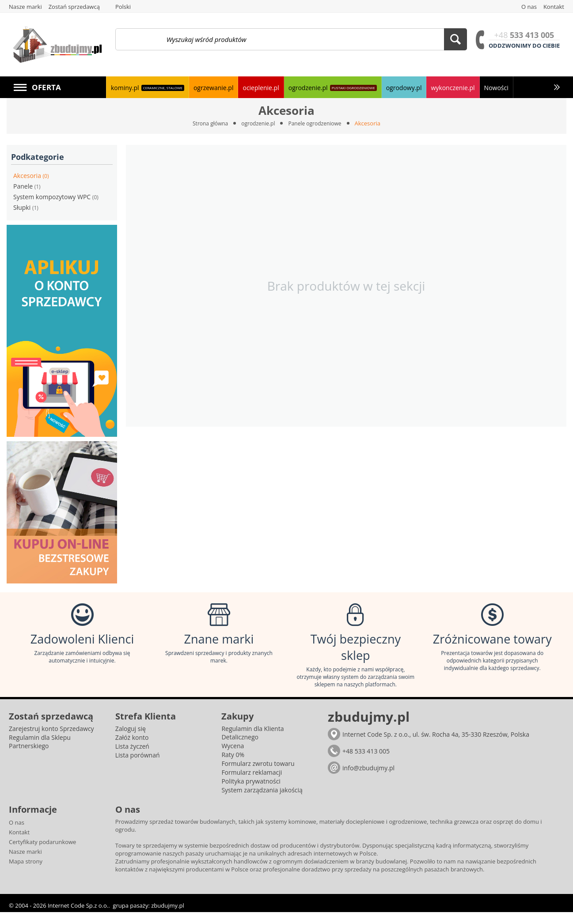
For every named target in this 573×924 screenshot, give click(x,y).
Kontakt (19, 844)
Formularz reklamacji (252, 784)
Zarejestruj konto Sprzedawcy (51, 740)
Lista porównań (138, 767)
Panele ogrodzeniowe (318, 123)
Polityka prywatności (251, 793)
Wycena (233, 758)
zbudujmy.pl (167, 917)
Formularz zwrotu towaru (258, 775)
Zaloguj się (131, 740)
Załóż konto (132, 749)
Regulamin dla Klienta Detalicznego (252, 745)
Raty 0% (233, 767)
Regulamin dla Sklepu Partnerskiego (40, 754)
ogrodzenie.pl (257, 123)
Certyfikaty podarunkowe (42, 854)
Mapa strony (26, 873)
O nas (17, 834)
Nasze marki (25, 863)
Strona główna (207, 123)
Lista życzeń (132, 758)
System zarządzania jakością (262, 802)
